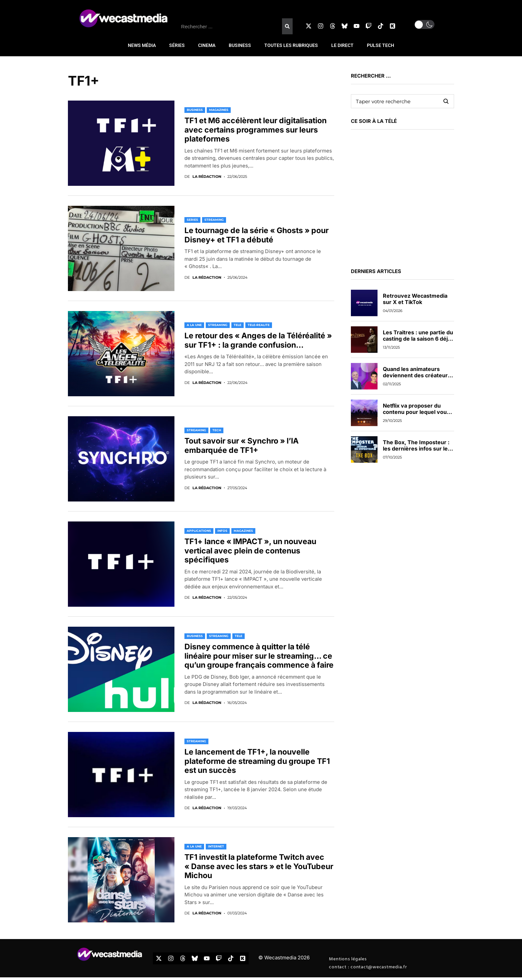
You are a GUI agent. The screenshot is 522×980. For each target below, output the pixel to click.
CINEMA (207, 45)
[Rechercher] (287, 26)
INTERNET (216, 846)
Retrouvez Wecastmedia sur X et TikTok (415, 299)
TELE (238, 325)
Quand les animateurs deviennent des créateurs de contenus (417, 375)
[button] (424, 24)
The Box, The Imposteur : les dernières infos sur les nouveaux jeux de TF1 (417, 449)
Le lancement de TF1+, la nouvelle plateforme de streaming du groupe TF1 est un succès (257, 761)
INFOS (222, 531)
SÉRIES (177, 45)
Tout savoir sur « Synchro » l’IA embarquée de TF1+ (242, 446)
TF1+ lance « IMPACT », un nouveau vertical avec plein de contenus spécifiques (250, 551)
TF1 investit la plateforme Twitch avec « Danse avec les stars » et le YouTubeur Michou (259, 866)
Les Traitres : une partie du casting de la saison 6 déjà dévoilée (418, 339)
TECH (217, 430)
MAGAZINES (219, 110)
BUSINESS (240, 45)
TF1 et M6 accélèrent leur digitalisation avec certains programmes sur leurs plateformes (256, 130)
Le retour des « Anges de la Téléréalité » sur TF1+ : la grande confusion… (258, 340)
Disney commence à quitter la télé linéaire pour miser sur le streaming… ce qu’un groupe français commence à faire (259, 656)
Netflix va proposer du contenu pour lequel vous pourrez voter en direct (416, 412)
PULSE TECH (381, 45)
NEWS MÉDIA (142, 45)
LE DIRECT (342, 45)
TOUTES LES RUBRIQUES (291, 45)
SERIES (192, 220)
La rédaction (207, 177)
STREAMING (214, 220)
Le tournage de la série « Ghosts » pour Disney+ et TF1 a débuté (257, 235)
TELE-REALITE (259, 325)
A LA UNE (194, 325)
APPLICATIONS (199, 531)
